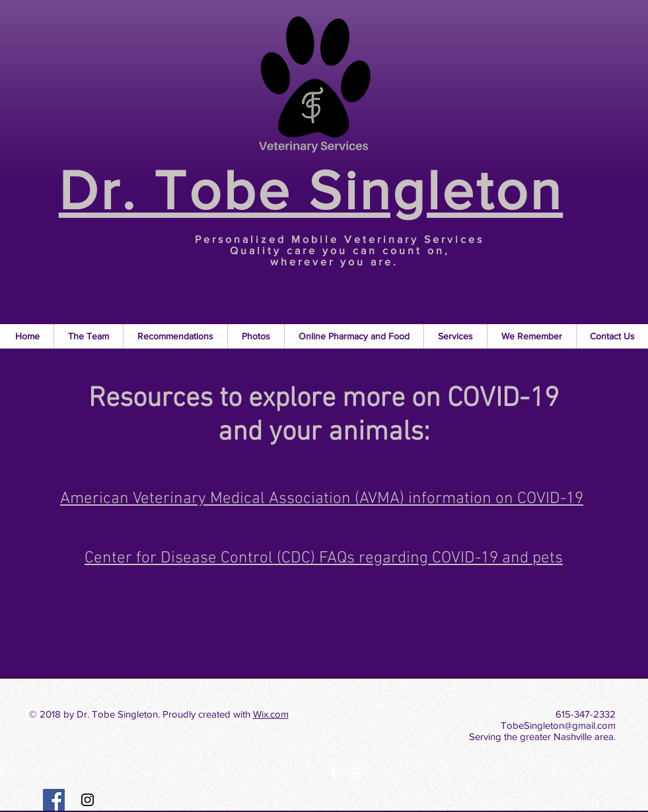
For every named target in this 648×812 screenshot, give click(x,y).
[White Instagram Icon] (356, 771)
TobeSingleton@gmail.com (558, 725)
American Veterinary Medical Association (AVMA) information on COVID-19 (322, 499)
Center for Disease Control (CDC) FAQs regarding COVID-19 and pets (324, 558)
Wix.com (271, 714)
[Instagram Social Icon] (88, 800)
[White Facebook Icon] (333, 771)
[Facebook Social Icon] (54, 800)
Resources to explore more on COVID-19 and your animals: (324, 416)
